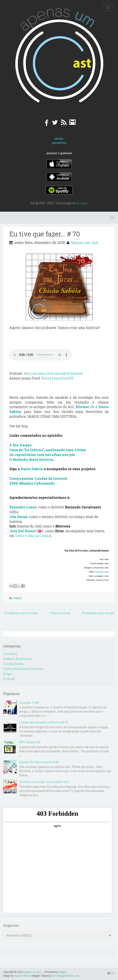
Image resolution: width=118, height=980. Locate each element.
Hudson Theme (22, 976)
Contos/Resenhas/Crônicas (23, 669)
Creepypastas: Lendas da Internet (38, 478)
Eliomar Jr (85, 407)
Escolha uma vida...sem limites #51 (44, 782)
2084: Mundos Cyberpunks (32, 483)
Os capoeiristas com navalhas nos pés (42, 455)
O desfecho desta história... (32, 459)
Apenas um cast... (86, 242)
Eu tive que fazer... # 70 (45, 234)
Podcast (18, 598)
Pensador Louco (102, 572)
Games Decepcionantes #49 (39, 762)
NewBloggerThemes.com (66, 976)
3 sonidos (10, 654)
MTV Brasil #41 (30, 742)
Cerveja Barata (13, 664)
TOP (111, 973)
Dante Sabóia (32, 469)
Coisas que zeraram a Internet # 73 (43, 722)
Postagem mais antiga (98, 613)
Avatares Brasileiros (18, 659)
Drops (7, 674)
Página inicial (60, 613)
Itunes (46, 378)
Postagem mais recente (21, 613)
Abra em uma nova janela (44, 373)
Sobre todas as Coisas (33, 536)
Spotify (59, 378)
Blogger (82, 203)
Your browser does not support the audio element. (41, 355)
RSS (71, 378)
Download (74, 373)
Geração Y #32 (29, 703)
